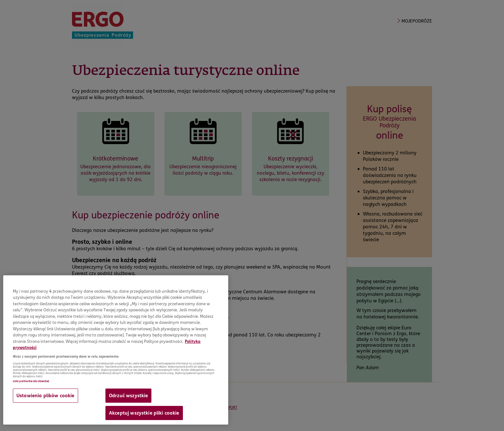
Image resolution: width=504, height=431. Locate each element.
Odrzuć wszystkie (128, 396)
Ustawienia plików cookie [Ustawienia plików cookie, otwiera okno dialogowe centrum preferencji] (45, 396)
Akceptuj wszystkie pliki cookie (144, 413)
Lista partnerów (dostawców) (31, 381)
